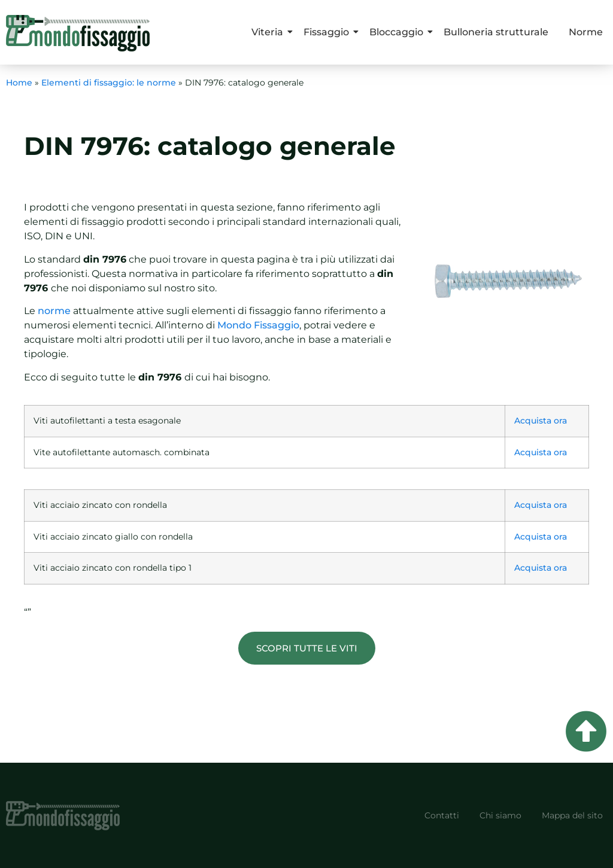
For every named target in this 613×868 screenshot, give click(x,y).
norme (54, 311)
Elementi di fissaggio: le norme (109, 83)
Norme (586, 32)
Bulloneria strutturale (496, 32)
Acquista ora (541, 421)
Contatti (442, 815)
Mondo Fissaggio (258, 325)
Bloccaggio (398, 32)
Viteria (269, 32)
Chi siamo (500, 815)
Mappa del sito (572, 815)
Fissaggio (328, 32)
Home (19, 83)
